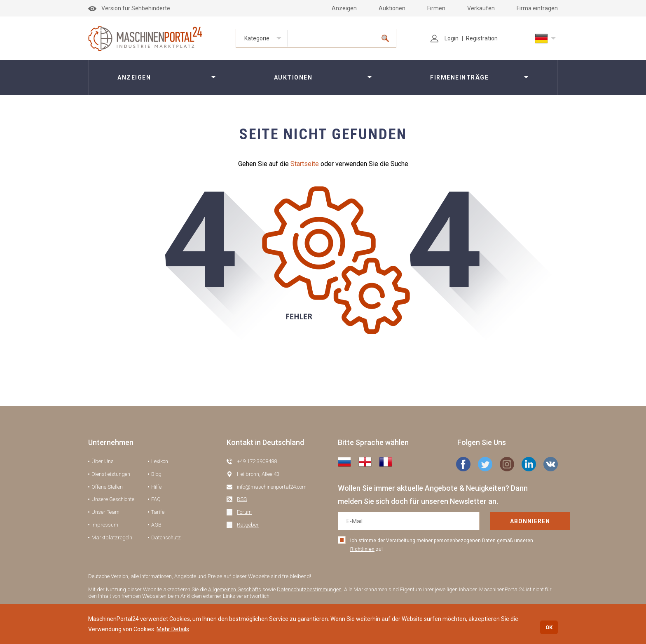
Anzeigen (344, 8)
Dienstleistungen (111, 474)
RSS (242, 499)
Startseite (305, 164)
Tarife (158, 512)
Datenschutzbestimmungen (309, 589)
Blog (156, 474)
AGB (156, 525)
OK (549, 627)
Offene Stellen (107, 487)
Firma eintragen (537, 8)
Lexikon (160, 461)
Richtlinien (362, 549)
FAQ (156, 499)
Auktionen (392, 8)
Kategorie (257, 38)
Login (445, 38)
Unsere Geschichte (113, 499)
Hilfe (156, 487)
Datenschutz (166, 537)
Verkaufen (481, 8)
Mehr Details (173, 629)
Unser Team (105, 512)
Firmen (436, 8)
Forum (244, 512)
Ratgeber (248, 525)
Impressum (105, 525)
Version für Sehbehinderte (129, 8)
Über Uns (103, 461)
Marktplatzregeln (112, 537)
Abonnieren (504, 521)
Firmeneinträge (459, 77)
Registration (482, 38)
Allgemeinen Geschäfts (235, 589)
